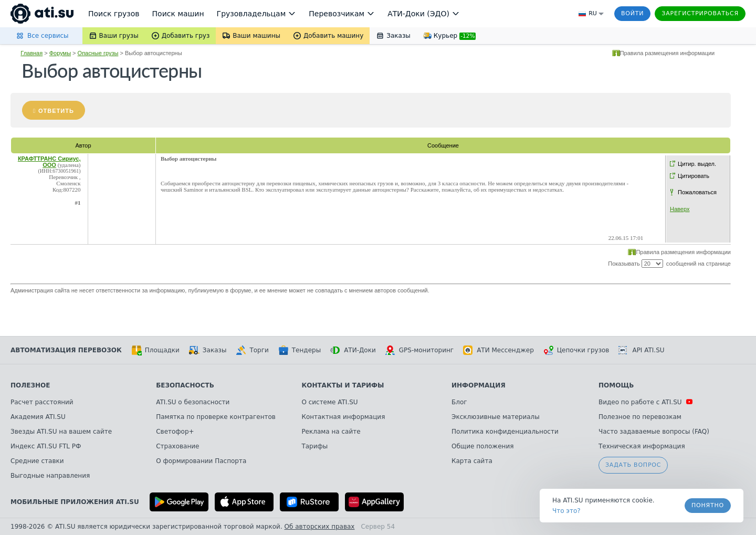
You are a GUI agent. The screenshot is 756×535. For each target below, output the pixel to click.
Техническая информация (642, 446)
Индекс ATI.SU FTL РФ (46, 446)
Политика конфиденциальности (505, 432)
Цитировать (694, 176)
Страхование (177, 446)
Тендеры (300, 350)
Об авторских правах (320, 527)
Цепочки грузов (576, 350)
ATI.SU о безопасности (193, 402)
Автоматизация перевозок (66, 350)
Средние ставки (37, 461)
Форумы (60, 53)
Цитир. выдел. (697, 164)
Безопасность (185, 385)
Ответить (56, 111)
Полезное (30, 385)
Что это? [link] (566, 511)
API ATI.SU (641, 350)
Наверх (680, 209)
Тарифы (314, 446)
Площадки (155, 350)
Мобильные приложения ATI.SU (75, 502)
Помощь (616, 385)
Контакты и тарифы (343, 385)
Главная (31, 53)
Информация (479, 385)
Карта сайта (472, 461)
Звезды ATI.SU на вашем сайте (61, 432)
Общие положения (482, 446)
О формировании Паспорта (201, 461)
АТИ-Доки (353, 350)
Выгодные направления (50, 476)
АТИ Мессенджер (498, 350)
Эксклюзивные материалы (496, 417)
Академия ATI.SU (38, 417)
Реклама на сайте (331, 432)
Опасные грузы (98, 53)
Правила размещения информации (668, 53)
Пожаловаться (697, 192)
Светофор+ (175, 432)
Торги (252, 350)
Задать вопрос (633, 465)
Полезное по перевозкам (640, 417)
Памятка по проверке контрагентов (216, 417)
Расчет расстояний (42, 402)
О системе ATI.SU (329, 402)
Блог (459, 402)
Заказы (208, 350)
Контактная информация (343, 417)
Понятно (708, 505)
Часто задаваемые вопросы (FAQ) (654, 432)
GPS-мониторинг (419, 350)
